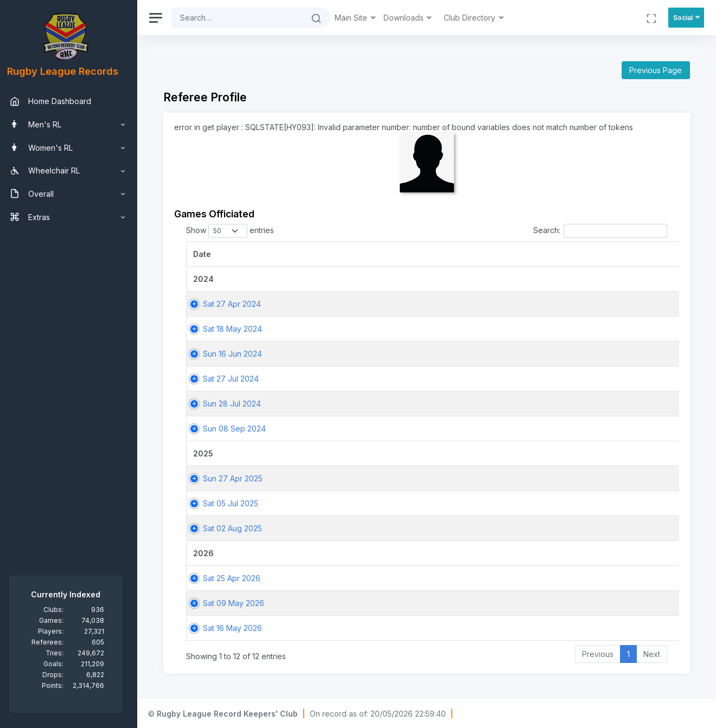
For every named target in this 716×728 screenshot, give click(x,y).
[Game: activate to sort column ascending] (412, 254)
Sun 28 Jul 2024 (238, 404)
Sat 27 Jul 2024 (237, 379)
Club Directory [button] (477, 18)
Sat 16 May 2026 (238, 628)
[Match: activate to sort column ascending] (513, 254)
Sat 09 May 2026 (239, 603)
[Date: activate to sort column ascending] (274, 254)
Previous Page (656, 70)
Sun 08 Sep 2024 (240, 429)
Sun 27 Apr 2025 (239, 478)
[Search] (243, 18)
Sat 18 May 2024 (238, 329)
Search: (600, 231)
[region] (72, 364)
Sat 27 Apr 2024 (238, 304)
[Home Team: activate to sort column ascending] (632, 254)
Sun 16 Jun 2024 (238, 354)
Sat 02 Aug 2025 (238, 528)
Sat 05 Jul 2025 (236, 503)
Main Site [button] (358, 18)
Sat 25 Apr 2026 (238, 578)
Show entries (236, 231)
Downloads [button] (411, 18)
